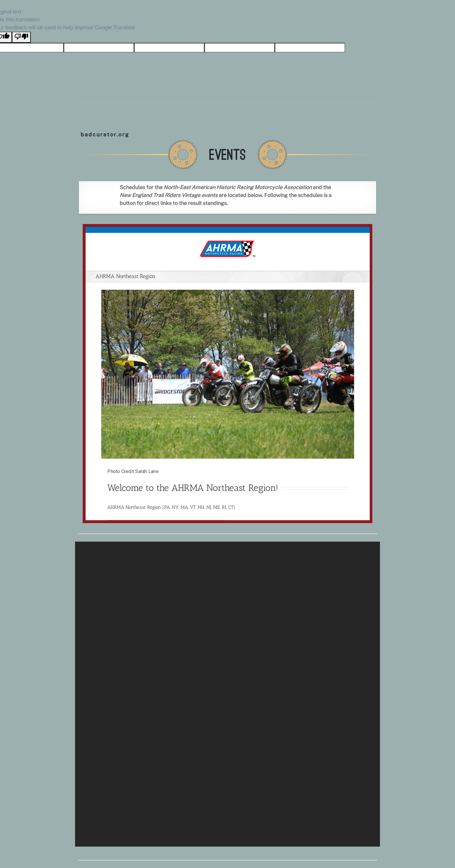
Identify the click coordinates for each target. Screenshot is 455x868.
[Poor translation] (21, 37)
